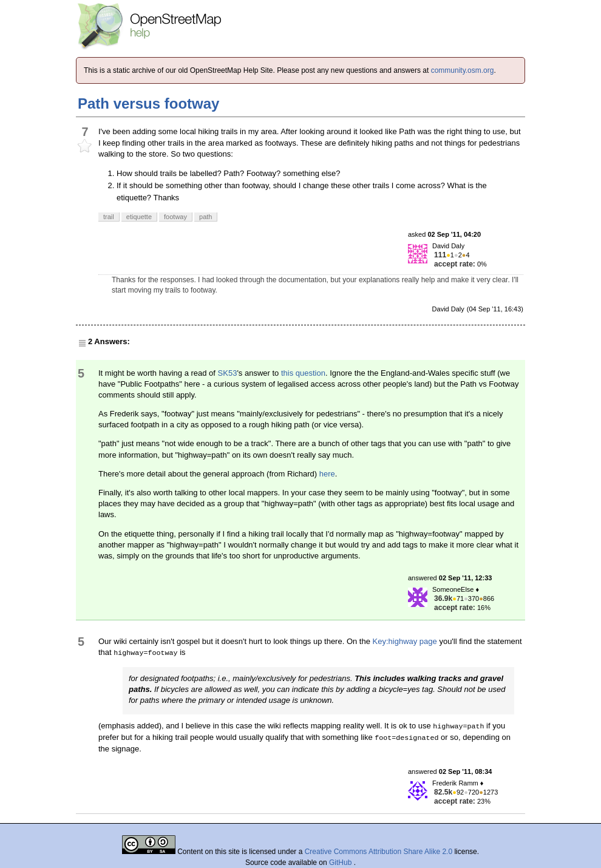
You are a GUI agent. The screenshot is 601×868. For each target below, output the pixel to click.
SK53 (228, 373)
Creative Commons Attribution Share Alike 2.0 (379, 852)
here (327, 474)
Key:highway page (405, 641)
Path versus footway (148, 103)
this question (303, 373)
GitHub (341, 863)
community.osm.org (463, 70)
